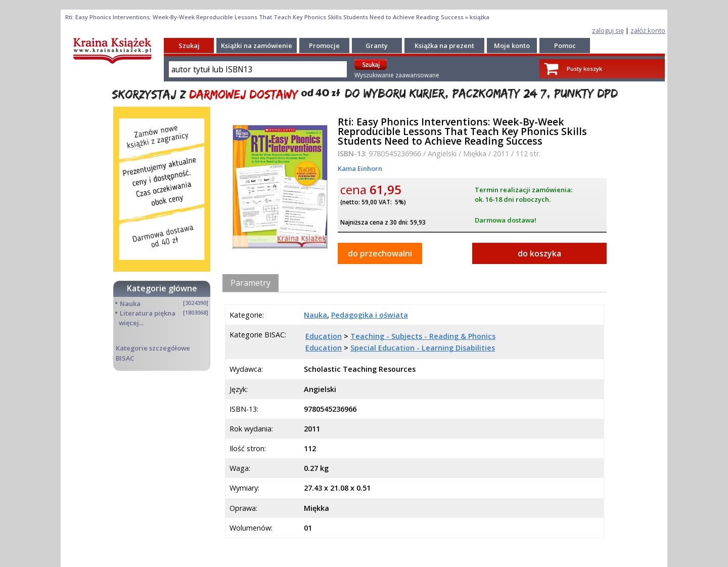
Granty (377, 46)
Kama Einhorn (360, 168)
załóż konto (648, 30)
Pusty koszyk (584, 69)
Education (324, 336)
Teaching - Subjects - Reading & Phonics (423, 336)
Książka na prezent (444, 46)
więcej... (131, 323)
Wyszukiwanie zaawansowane (397, 75)
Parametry (251, 283)
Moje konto (512, 46)
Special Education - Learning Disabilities (423, 348)
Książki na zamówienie (257, 46)
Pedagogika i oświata (370, 315)
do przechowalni (380, 253)
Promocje (324, 46)
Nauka (130, 303)
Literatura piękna (148, 313)
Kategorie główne (162, 288)
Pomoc (565, 46)
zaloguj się (608, 30)
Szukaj (189, 46)
